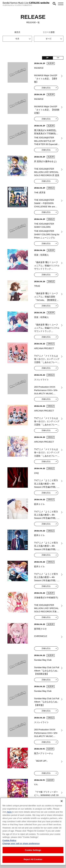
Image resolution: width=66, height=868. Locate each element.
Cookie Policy (9, 842)
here (9, 813)
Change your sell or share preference (21, 845)
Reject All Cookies (33, 861)
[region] (33, 833)
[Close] (62, 802)
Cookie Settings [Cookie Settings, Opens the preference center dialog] (33, 851)
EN (58, 58)
